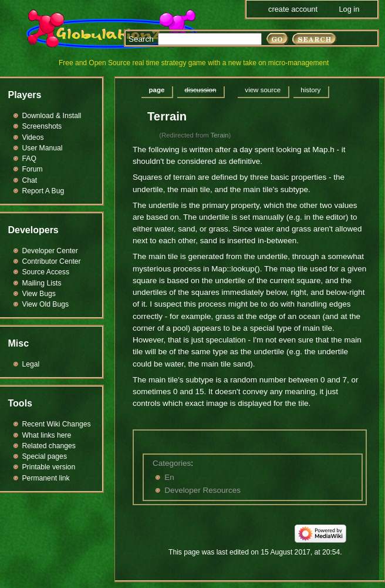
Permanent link (46, 478)
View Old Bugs (46, 304)
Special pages (45, 456)
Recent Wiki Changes (57, 424)
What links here (47, 435)
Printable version (49, 467)
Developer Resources (202, 490)
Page (157, 90)
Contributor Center (52, 261)
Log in (349, 9)
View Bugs (39, 294)
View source (263, 90)
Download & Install (52, 116)
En (169, 477)
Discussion (200, 90)
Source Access (46, 272)
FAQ (29, 159)
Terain (220, 135)
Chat (30, 180)
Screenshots (42, 126)
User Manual (43, 148)
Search (141, 39)
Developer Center (50, 251)
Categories (172, 463)
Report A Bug (43, 191)
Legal (31, 364)
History (310, 90)
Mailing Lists (42, 283)
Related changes (49, 446)
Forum (33, 169)
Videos (33, 137)
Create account (293, 9)
